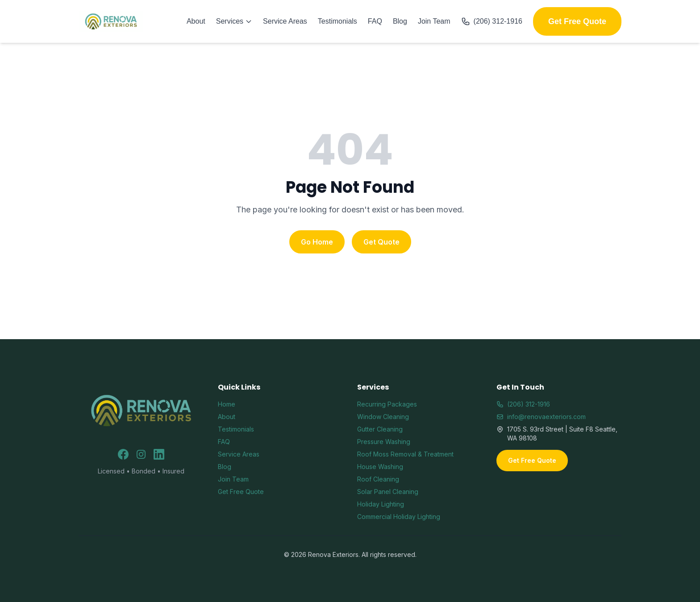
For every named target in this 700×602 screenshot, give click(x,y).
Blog (400, 21)
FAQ (375, 21)
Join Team (434, 21)
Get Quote (381, 242)
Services (234, 21)
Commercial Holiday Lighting (399, 517)
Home (227, 404)
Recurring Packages (387, 404)
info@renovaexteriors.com (541, 417)
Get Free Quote (577, 21)
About (196, 21)
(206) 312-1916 (492, 21)
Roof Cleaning (378, 479)
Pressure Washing (384, 442)
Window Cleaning (383, 417)
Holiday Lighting (381, 504)
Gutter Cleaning (380, 429)
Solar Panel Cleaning (388, 492)
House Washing (380, 467)
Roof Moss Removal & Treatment (405, 454)
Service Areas (285, 21)
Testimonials (337, 21)
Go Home (317, 242)
